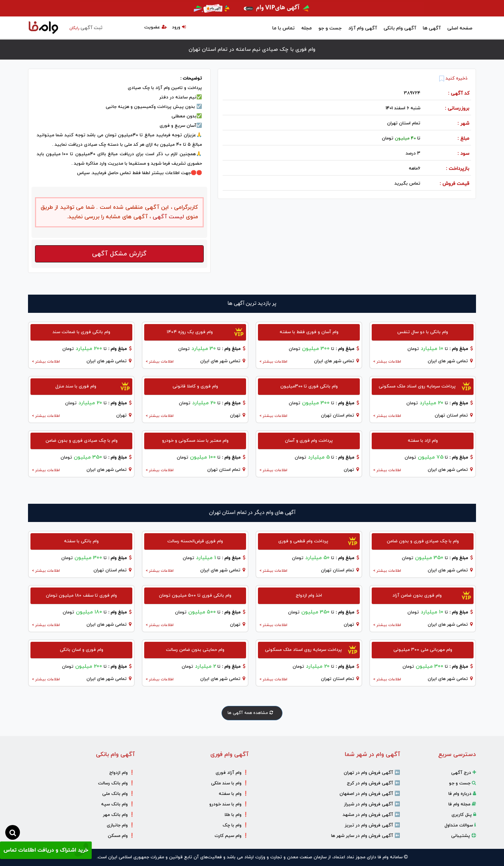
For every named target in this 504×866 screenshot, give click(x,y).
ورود (179, 27)
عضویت (156, 27)
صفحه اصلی (460, 28)
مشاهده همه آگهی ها (252, 713)
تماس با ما (283, 28)
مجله (307, 28)
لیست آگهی (167, 217)
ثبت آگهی (86, 28)
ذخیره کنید (453, 78)
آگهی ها (432, 28)
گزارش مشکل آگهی (119, 254)
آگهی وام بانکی (400, 28)
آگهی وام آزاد (363, 28)
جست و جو (330, 28)
